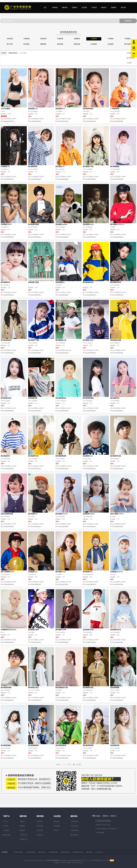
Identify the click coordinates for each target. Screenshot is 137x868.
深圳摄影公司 (24, 839)
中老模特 (111, 39)
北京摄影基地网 (18, 852)
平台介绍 (5, 821)
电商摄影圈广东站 (78, 852)
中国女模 (10, 39)
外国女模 (43, 39)
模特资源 (55, 8)
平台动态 (5, 826)
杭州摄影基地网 (53, 852)
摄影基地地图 (7, 835)
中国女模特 (40, 830)
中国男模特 (40, 835)
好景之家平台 (42, 852)
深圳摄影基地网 (65, 852)
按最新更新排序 (13, 53)
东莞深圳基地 (74, 830)
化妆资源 (94, 8)
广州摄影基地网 (30, 852)
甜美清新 (60, 44)
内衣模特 (94, 44)
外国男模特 (40, 826)
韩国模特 (77, 39)
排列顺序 (4, 53)
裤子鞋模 (127, 44)
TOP (134, 54)
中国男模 (26, 39)
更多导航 (123, 8)
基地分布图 (89, 852)
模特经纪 (104, 8)
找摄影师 (74, 8)
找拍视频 (22, 826)
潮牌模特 (43, 44)
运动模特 (111, 44)
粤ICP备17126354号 (86, 860)
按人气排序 (23, 53)
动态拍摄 (84, 8)
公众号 (134, 48)
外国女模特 (40, 821)
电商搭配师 (57, 826)
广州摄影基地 (74, 821)
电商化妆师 (57, 821)
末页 (74, 765)
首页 (45, 8)
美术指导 (56, 830)
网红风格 (77, 44)
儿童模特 (94, 39)
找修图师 (114, 8)
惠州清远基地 (74, 835)
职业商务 (26, 44)
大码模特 (127, 39)
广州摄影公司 (24, 835)
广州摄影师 (6, 830)
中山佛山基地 (74, 826)
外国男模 (60, 39)
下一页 (68, 765)
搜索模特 (128, 21)
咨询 (134, 42)
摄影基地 (65, 8)
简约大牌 (10, 44)
